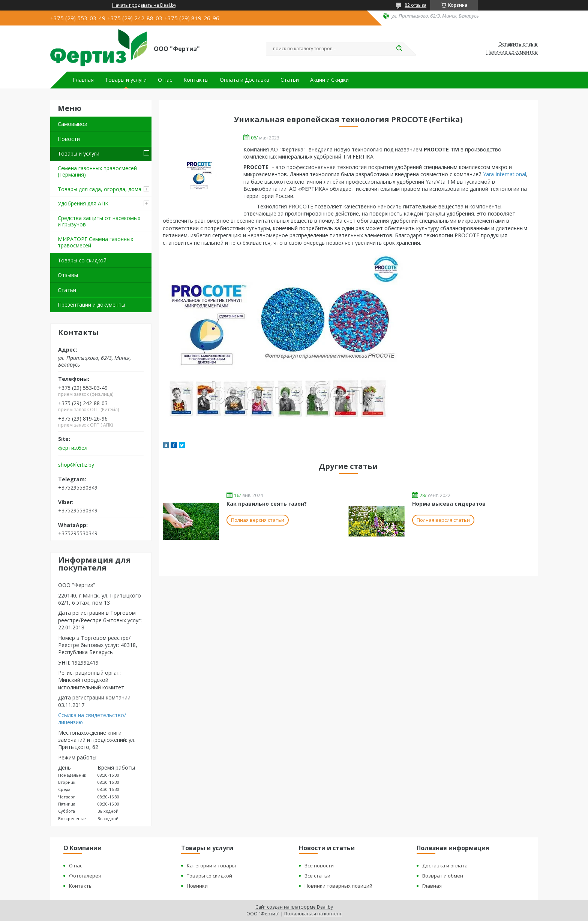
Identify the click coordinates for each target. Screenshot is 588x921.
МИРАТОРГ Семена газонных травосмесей (95, 242)
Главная (83, 80)
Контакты (196, 80)
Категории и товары (211, 866)
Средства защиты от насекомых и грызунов (99, 221)
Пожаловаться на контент (313, 914)
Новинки (197, 886)
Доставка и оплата (445, 866)
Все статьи (317, 876)
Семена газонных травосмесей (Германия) (97, 171)
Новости (69, 139)
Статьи (290, 80)
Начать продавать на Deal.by (144, 5)
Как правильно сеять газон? (267, 504)
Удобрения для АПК (83, 203)
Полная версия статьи (258, 520)
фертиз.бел (73, 448)
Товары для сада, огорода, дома (100, 189)
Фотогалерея (85, 876)
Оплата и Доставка (244, 80)
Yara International (505, 174)
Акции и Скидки (329, 80)
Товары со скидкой (82, 260)
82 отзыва (415, 5)
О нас (165, 80)
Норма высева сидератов (449, 504)
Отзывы (68, 275)
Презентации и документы (91, 305)
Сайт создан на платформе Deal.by (294, 907)
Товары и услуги (126, 80)
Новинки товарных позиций (338, 886)
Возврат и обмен (443, 876)
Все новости (319, 866)
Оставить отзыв (518, 44)
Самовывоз (72, 124)
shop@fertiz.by (76, 465)
